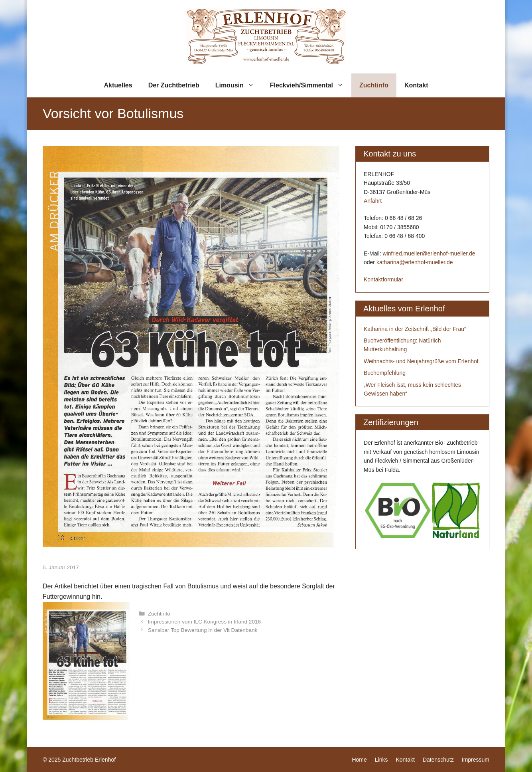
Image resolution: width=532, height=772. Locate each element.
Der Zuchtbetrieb (174, 85)
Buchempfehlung (385, 373)
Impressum (476, 760)
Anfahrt (373, 201)
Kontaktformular (383, 279)
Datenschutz (438, 760)
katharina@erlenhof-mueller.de (415, 262)
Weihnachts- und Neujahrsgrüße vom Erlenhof (421, 361)
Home (359, 760)
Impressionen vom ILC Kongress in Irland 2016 (204, 622)
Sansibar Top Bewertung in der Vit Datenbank (203, 630)
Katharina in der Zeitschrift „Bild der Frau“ (415, 329)
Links (381, 760)
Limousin (239, 85)
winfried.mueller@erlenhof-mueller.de (429, 253)
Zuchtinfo (374, 85)
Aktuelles (118, 85)
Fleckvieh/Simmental (311, 85)
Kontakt (416, 85)
